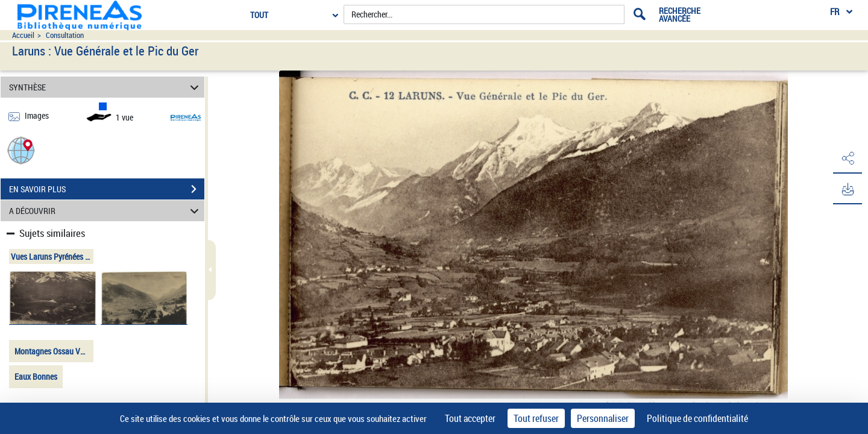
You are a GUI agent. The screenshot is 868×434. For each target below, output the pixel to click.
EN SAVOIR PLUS (107, 189)
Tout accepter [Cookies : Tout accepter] (470, 418)
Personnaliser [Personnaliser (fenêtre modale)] (603, 418)
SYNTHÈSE (106, 87)
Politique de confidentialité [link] (697, 418)
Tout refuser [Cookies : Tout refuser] (536, 418)
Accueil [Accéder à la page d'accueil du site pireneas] (23, 35)
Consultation (65, 35)
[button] (21, 150)
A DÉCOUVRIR (106, 211)
